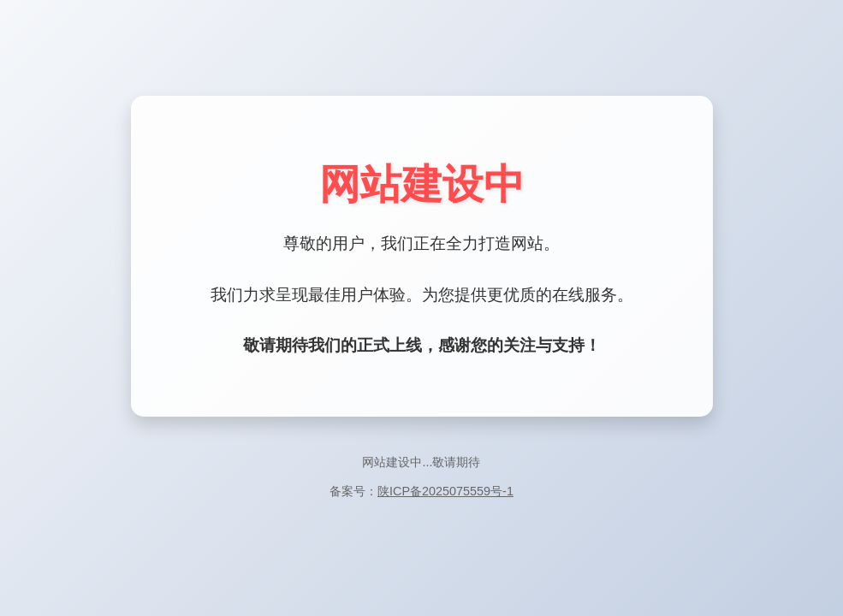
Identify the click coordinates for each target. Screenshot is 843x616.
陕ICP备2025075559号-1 (445, 491)
